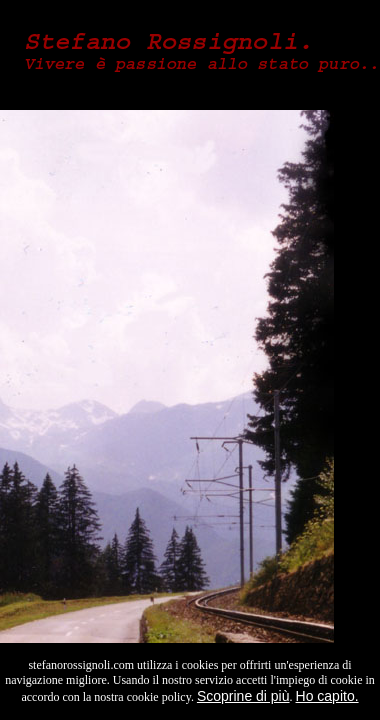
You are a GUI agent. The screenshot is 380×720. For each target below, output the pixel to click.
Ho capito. (327, 696)
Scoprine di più (243, 696)
